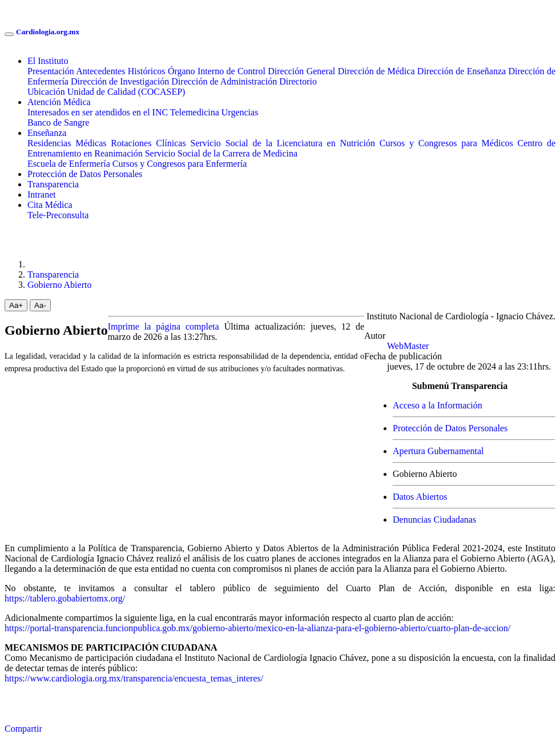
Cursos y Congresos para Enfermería (180, 164)
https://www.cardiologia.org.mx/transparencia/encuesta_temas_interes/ (134, 678)
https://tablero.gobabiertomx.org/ (65, 598)
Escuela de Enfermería (69, 164)
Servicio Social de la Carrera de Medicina (221, 153)
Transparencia (53, 184)
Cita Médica (50, 205)
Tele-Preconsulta (58, 215)
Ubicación (46, 92)
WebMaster (408, 346)
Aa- (40, 305)
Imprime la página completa (164, 326)
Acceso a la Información (438, 405)
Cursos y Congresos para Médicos (446, 143)
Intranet (42, 194)
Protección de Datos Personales (85, 174)
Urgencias (240, 112)
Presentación (51, 71)
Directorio (298, 81)
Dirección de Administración (224, 81)
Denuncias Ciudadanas (434, 520)
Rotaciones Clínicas (148, 143)
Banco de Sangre (58, 123)
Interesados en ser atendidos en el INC (98, 112)
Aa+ (16, 305)
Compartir (23, 729)
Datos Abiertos (420, 497)
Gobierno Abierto (59, 285)
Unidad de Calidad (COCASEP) (126, 92)
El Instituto (48, 61)
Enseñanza (47, 133)
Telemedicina (195, 112)
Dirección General (301, 71)
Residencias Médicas (67, 143)
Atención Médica (59, 102)
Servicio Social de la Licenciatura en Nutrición (283, 143)
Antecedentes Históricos (120, 71)
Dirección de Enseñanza (462, 71)
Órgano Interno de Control (217, 71)
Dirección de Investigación (120, 81)
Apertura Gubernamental (438, 451)
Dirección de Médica (376, 71)
